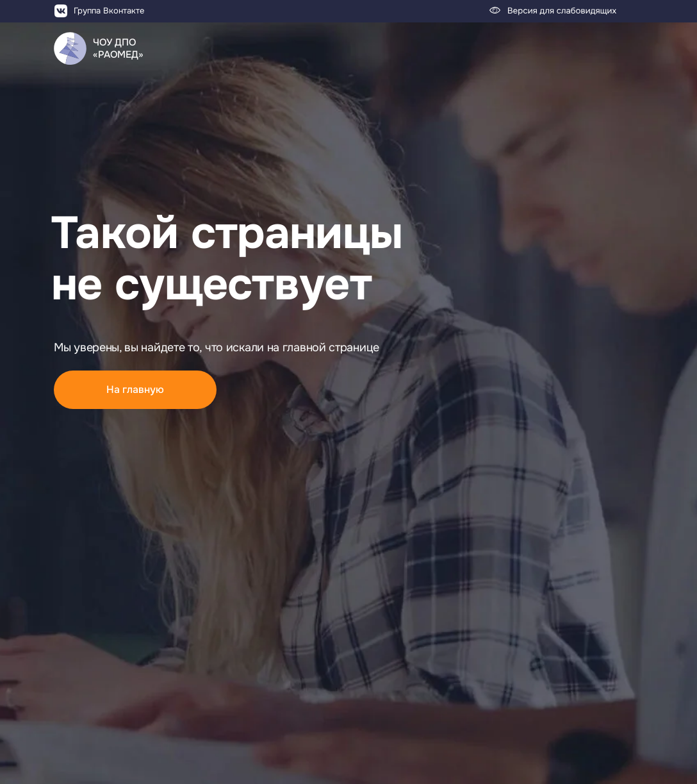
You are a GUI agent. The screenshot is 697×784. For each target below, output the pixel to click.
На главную (135, 389)
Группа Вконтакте (109, 11)
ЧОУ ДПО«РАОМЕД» (118, 48)
